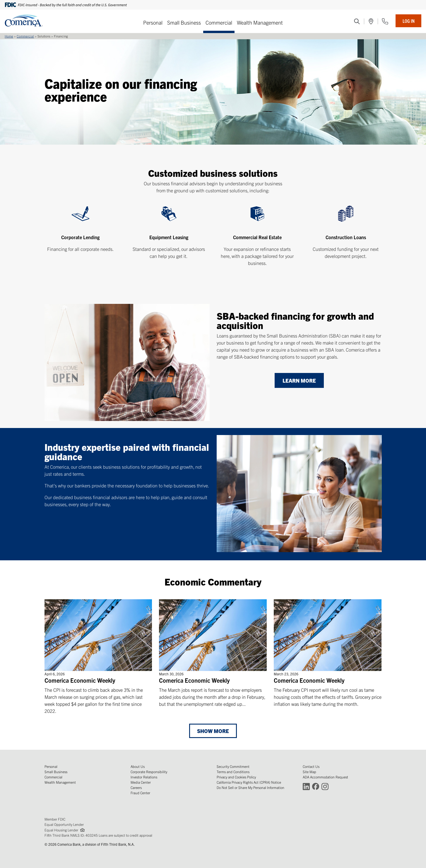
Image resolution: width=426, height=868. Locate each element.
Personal (153, 22)
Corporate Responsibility (149, 772)
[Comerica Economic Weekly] (98, 657)
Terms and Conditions (233, 772)
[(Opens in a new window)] (371, 21)
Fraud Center (140, 793)
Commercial (219, 22)
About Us (138, 766)
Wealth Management (260, 22)
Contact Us (311, 766)
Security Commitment (233, 766)
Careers (136, 787)
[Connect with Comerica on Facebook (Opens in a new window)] (316, 786)
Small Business (184, 22)
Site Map (309, 772)
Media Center (141, 782)
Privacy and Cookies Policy (236, 777)
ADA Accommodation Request (325, 777)
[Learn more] (299, 381)
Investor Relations (144, 777)
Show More (213, 731)
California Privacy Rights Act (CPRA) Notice (249, 782)
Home (9, 36)
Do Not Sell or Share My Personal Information (250, 787)
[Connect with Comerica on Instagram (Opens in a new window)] (325, 786)
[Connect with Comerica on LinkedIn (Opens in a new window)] (306, 786)
